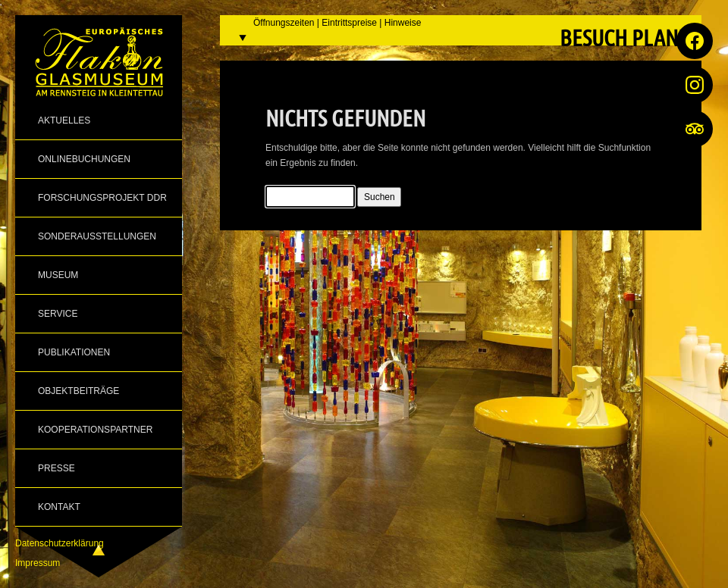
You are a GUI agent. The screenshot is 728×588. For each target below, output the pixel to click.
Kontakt (59, 507)
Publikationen (74, 352)
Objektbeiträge (78, 391)
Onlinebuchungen (84, 159)
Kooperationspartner (95, 430)
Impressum (38, 563)
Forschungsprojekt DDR (102, 198)
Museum (58, 275)
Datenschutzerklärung (60, 543)
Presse (56, 468)
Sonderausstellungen (97, 236)
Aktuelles (64, 120)
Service (58, 314)
